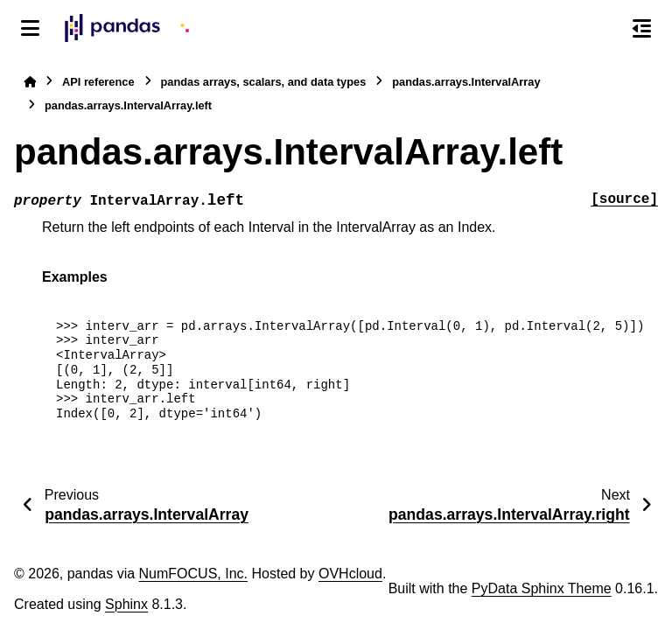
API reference (98, 82)
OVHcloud (350, 574)
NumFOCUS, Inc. (193, 574)
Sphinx (126, 604)
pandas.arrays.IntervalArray (466, 82)
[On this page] (642, 28)
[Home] (30, 82)
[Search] (605, 29)
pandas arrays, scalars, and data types (264, 82)
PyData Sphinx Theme (542, 588)
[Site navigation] (30, 28)
